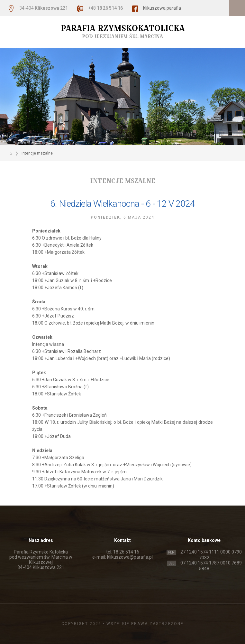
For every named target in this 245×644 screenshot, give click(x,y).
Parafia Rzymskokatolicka (122, 31)
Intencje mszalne (37, 153)
